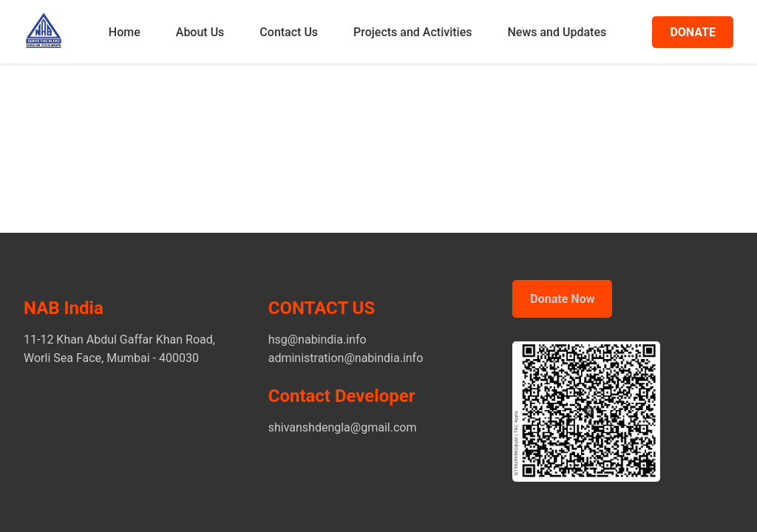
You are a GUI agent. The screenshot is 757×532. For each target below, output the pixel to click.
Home (125, 32)
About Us (200, 32)
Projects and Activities (413, 32)
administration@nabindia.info (346, 358)
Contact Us (289, 32)
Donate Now (562, 299)
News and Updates (557, 32)
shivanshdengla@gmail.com (343, 427)
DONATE (693, 32)
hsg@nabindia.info (318, 340)
